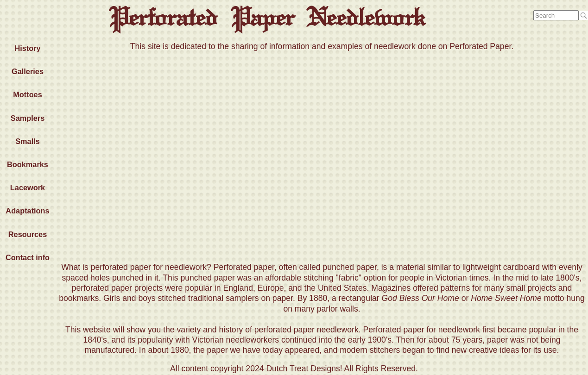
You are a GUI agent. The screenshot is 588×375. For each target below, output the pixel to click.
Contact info (28, 257)
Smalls (28, 141)
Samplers (28, 118)
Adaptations (27, 211)
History (27, 48)
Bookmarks (28, 164)
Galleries (28, 71)
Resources (28, 234)
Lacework (28, 187)
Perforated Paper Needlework (267, 17)
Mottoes (28, 94)
